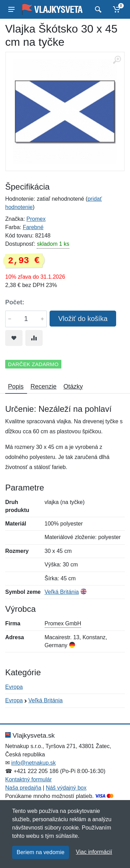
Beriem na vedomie (41, 852)
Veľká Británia (62, 592)
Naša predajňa (23, 788)
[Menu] (11, 9)
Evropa (14, 687)
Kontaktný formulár (28, 779)
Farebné (33, 227)
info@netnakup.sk (33, 763)
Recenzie (44, 387)
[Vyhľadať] (97, 9)
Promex (36, 219)
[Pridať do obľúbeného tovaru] (14, 338)
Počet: (15, 302)
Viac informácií (94, 852)
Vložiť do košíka (83, 319)
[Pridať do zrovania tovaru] (34, 338)
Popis (16, 387)
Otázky (73, 387)
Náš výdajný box (66, 788)
